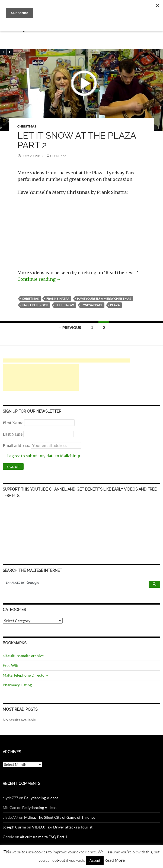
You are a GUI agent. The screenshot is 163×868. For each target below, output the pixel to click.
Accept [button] (95, 860)
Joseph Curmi (14, 827)
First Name (13, 423)
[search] (76, 583)
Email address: (17, 446)
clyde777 (58, 156)
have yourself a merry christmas (104, 298)
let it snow (65, 305)
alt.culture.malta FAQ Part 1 (44, 837)
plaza (115, 305)
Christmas (27, 126)
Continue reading (39, 279)
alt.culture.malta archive (23, 656)
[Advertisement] (66, 360)
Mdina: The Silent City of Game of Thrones (60, 817)
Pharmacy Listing (17, 685)
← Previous (69, 327)
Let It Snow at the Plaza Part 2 (77, 140)
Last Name (13, 434)
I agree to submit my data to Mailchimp (41, 456)
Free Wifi (10, 665)
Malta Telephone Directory (25, 675)
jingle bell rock (35, 305)
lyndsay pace (92, 305)
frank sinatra (58, 298)
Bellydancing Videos (41, 798)
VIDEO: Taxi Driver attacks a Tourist (62, 827)
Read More (115, 860)
